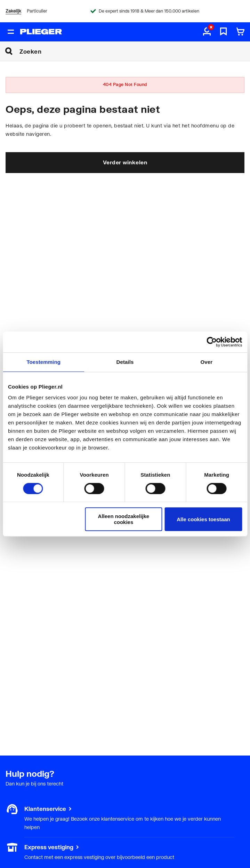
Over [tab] (207, 362)
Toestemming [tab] (43, 362)
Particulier (37, 11)
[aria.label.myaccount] (207, 32)
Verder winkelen (125, 162)
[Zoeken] (135, 51)
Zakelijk (13, 11)
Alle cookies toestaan (203, 519)
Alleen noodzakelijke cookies (124, 519)
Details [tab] (125, 362)
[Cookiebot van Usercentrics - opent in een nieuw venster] (212, 342)
